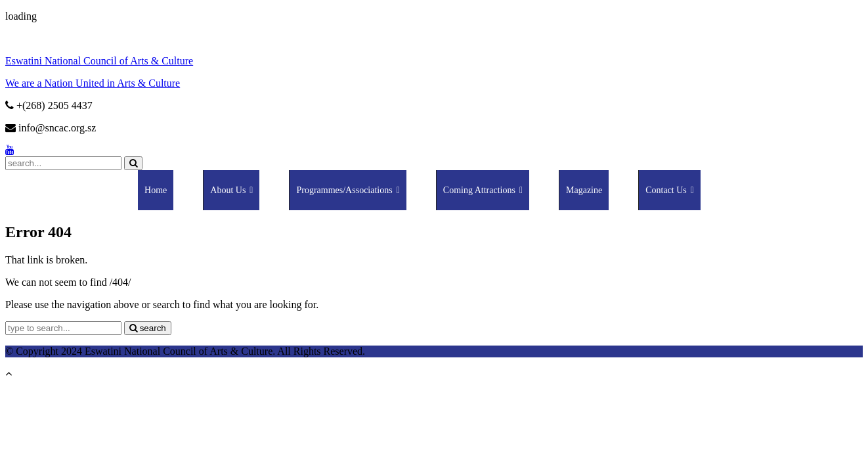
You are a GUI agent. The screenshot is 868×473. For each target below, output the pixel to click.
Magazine (584, 190)
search (148, 328)
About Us (231, 190)
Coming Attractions (483, 190)
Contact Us (670, 190)
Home (156, 190)
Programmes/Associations (348, 190)
